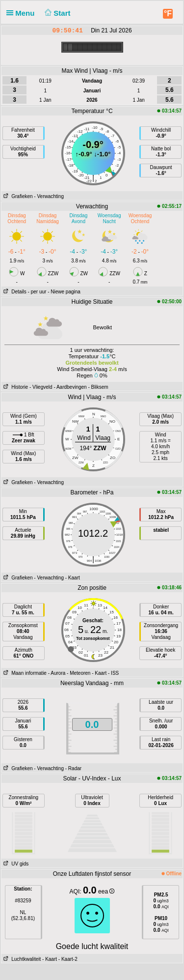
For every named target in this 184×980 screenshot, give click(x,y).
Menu (23, 13)
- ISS (113, 673)
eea (106, 892)
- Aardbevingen (70, 387)
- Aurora (57, 673)
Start (57, 13)
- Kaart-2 (67, 959)
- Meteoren (79, 673)
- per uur (37, 292)
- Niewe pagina (64, 292)
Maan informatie (24, 673)
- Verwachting (49, 196)
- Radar (73, 768)
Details (14, 292)
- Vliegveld (41, 387)
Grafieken (17, 196)
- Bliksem (98, 387)
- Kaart (73, 578)
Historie (15, 387)
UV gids (15, 864)
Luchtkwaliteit (21, 959)
